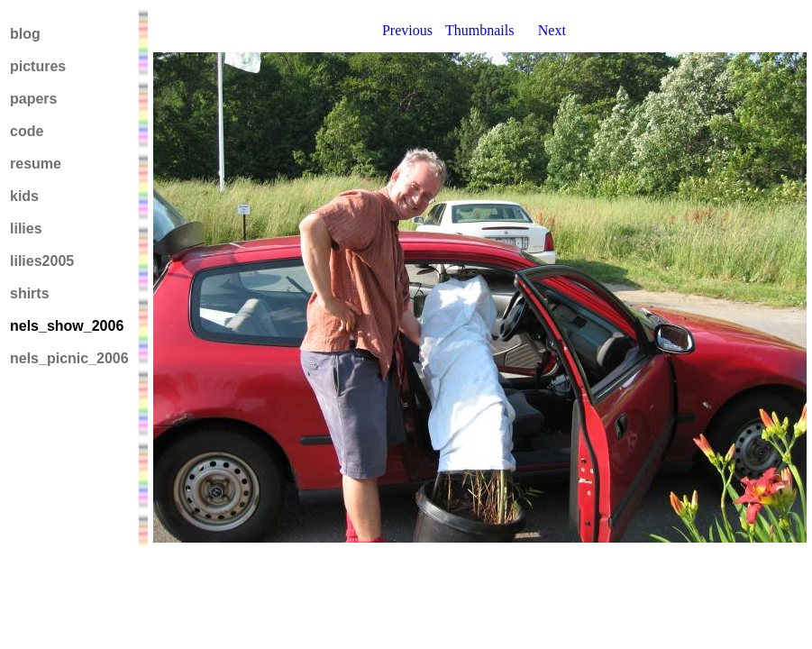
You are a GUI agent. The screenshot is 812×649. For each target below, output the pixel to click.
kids (24, 196)
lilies (26, 229)
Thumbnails (479, 30)
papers (33, 99)
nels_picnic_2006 (69, 358)
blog (25, 34)
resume (36, 164)
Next (552, 30)
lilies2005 (42, 261)
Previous (407, 30)
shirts (30, 293)
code (27, 131)
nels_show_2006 (67, 326)
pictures (38, 66)
